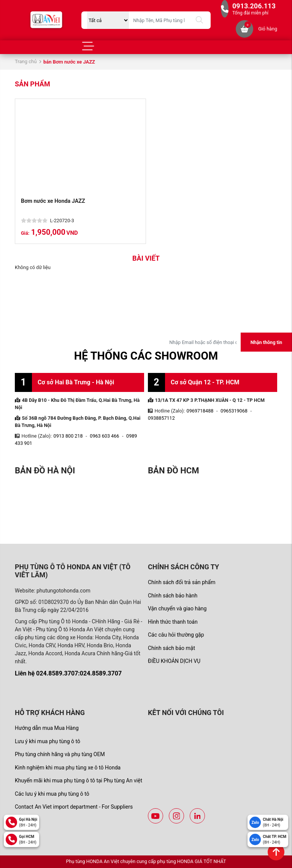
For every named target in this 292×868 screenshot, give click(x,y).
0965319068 (234, 411)
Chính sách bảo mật (171, 648)
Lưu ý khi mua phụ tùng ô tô (48, 741)
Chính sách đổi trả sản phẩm (182, 582)
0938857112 (161, 418)
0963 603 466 (104, 436)
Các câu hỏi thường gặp (176, 635)
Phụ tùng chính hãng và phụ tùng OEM (60, 754)
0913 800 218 (68, 436)
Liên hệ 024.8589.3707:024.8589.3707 (68, 673)
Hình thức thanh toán (173, 622)
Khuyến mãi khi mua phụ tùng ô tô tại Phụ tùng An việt (79, 780)
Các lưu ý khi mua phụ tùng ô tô (52, 794)
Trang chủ (26, 61)
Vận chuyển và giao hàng (177, 608)
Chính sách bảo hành (173, 596)
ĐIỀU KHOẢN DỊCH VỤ (174, 661)
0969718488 (200, 411)
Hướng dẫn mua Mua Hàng (47, 728)
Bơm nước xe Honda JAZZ (53, 201)
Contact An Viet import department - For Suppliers (74, 807)
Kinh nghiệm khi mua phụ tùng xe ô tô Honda (68, 768)
